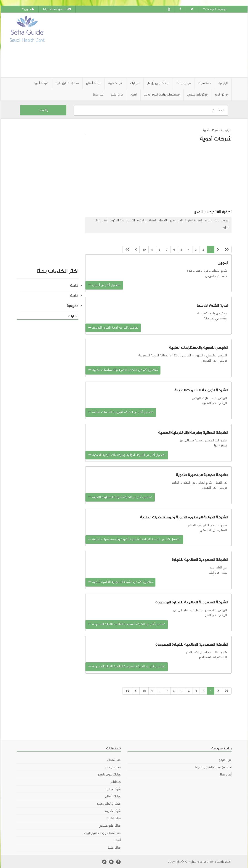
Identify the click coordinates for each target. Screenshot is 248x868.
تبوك (98, 220)
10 (144, 249)
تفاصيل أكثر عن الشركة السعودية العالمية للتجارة (120, 581)
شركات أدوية (211, 129)
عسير (173, 220)
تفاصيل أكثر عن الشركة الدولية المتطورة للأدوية (120, 496)
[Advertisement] (149, 45)
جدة (217, 220)
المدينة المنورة (194, 220)
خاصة (74, 285)
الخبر (180, 220)
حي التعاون (209, 402)
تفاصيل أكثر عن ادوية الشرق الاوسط (113, 327)
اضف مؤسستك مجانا (57, 9)
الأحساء (163, 220)
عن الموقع (225, 759)
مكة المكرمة (117, 220)
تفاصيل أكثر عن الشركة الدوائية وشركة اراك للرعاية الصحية (127, 454)
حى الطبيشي (208, 530)
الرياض (225, 220)
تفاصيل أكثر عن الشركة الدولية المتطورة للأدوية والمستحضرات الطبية (134, 539)
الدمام (209, 220)
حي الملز (211, 614)
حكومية (73, 305)
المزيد (226, 227)
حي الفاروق (209, 360)
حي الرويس (212, 275)
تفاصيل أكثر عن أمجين (104, 284)
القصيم (131, 220)
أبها (105, 220)
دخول (28, 9)
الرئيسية (223, 82)
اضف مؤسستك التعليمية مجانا (213, 767)
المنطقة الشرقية (147, 220)
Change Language (215, 9)
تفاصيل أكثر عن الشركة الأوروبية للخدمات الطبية (121, 412)
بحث (43, 109)
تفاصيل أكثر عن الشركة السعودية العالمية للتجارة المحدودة (127, 624)
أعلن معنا (98, 94)
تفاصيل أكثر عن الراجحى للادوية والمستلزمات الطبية (123, 369)
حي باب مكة (212, 318)
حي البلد (214, 572)
